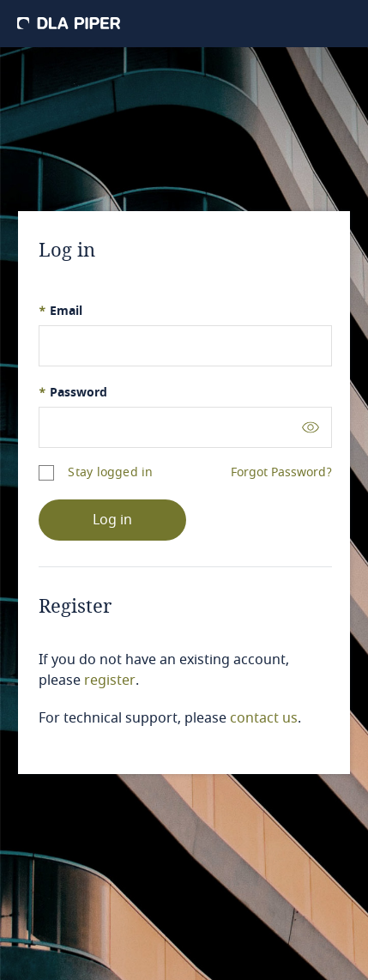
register (110, 681)
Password (73, 393)
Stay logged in (110, 472)
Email (60, 311)
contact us (264, 718)
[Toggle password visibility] (311, 427)
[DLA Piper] (69, 23)
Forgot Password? (281, 473)
